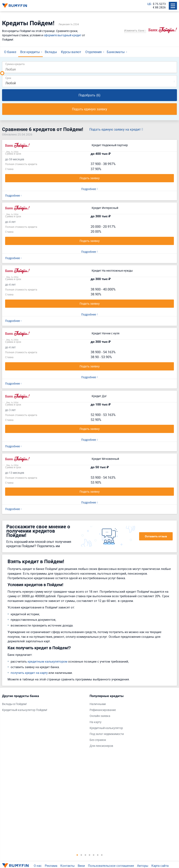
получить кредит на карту (29, 673)
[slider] (2, 73)
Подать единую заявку (90, 109)
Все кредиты (30, 52)
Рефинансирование (103, 710)
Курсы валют (71, 52)
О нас (38, 866)
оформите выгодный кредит (62, 35)
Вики (81, 866)
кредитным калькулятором (47, 661)
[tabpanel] (44, 704)
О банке (10, 52)
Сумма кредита (15, 64)
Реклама (51, 866)
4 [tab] (90, 855)
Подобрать (89, 95)
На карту (96, 722)
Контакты (68, 866)
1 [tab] (77, 855)
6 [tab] (98, 855)
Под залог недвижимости (107, 734)
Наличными (98, 704)
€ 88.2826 (159, 7)
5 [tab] (94, 855)
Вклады (51, 52)
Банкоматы (116, 52)
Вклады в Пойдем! (14, 704)
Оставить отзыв (156, 536)
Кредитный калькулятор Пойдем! (25, 710)
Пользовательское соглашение (111, 866)
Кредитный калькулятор (106, 728)
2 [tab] (81, 855)
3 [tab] (86, 855)
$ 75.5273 (159, 4)
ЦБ (149, 4)
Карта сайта (160, 866)
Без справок (98, 740)
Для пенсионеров (101, 746)
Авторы (143, 866)
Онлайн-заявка (100, 716)
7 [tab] (102, 855)
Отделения (93, 52)
